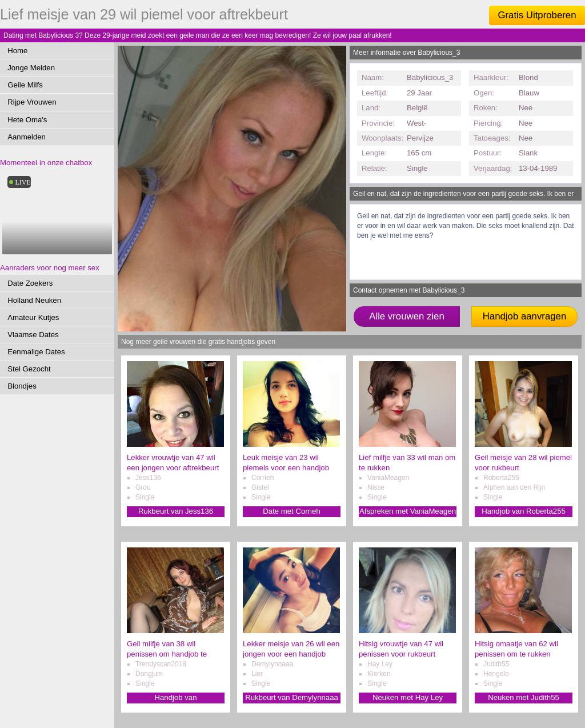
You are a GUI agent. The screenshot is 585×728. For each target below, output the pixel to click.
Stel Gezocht (29, 369)
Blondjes (22, 386)
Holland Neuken (34, 300)
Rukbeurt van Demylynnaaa (292, 697)
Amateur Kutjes (33, 317)
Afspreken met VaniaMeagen (408, 511)
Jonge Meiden (31, 68)
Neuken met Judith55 (524, 697)
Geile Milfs (25, 85)
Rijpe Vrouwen (32, 102)
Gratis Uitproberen (537, 15)
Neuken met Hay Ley (408, 697)
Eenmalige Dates (36, 352)
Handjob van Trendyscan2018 (176, 698)
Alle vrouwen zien (407, 316)
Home (17, 51)
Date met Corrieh (291, 511)
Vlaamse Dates (33, 335)
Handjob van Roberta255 (524, 511)
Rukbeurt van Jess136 (176, 511)
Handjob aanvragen (524, 316)
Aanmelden (27, 137)
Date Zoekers (30, 283)
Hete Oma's (27, 120)
